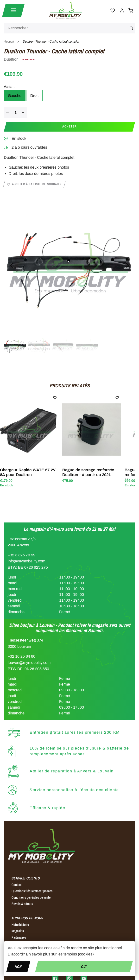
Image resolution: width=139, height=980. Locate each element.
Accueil (9, 42)
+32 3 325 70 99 (22, 555)
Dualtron (20, 60)
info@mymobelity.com (26, 561)
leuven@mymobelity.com (29, 663)
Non (18, 966)
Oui (84, 966)
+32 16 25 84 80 (22, 656)
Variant (9, 87)
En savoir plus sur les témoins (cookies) (60, 954)
